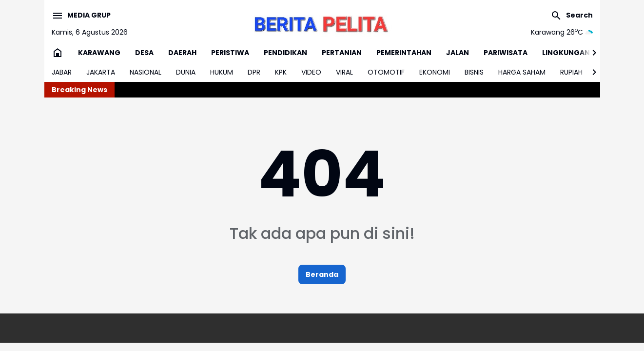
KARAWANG (99, 53)
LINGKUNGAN (566, 53)
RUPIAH (571, 72)
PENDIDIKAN (285, 53)
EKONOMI (435, 72)
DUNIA (186, 72)
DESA (144, 53)
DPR (254, 72)
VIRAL (344, 72)
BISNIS (474, 72)
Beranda (322, 274)
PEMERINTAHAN (404, 53)
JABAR (62, 72)
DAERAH (182, 53)
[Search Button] (572, 16)
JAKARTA (101, 72)
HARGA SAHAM (522, 72)
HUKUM (222, 72)
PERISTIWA (230, 53)
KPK (281, 72)
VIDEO (311, 72)
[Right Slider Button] (590, 53)
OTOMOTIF (386, 72)
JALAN (458, 53)
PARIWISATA (506, 53)
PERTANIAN (342, 53)
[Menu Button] (81, 16)
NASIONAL (146, 72)
